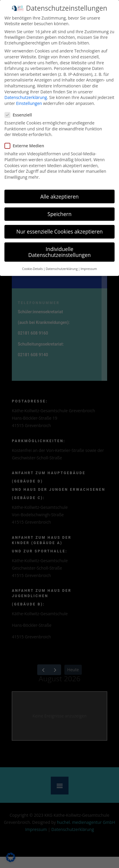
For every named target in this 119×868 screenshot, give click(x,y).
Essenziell (21, 114)
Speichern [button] (59, 213)
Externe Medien (27, 145)
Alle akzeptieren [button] (59, 195)
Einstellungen (29, 102)
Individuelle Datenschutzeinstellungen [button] (60, 251)
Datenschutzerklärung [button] (62, 268)
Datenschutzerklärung (26, 96)
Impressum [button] (89, 268)
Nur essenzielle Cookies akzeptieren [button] (59, 230)
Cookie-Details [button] (32, 268)
